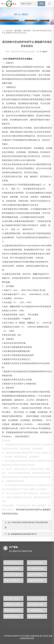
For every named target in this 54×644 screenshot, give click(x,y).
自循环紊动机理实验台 (38, 580)
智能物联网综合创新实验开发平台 (24, 534)
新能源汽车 (7, 67)
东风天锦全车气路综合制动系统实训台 (38, 616)
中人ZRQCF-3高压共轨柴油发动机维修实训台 (38, 604)
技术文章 (27, 31)
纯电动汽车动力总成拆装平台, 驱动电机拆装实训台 (14, 616)
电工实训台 (44, 636)
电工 (36, 140)
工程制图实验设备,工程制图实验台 (38, 610)
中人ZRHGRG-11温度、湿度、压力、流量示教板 (14, 563)
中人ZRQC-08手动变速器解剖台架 (14, 569)
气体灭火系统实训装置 (14, 580)
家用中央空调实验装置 (38, 575)
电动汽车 (12, 79)
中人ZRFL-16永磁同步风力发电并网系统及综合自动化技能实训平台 (14, 598)
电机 (24, 205)
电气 (22, 95)
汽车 (16, 59)
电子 (42, 116)
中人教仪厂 (44, 52)
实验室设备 (35, 636)
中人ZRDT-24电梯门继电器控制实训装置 (38, 563)
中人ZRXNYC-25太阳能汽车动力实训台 (38, 569)
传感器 (33, 412)
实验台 (29, 59)
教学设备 (18, 31)
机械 (35, 274)
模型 (30, 116)
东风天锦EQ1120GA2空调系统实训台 (14, 610)
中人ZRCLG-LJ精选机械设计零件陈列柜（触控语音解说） (38, 598)
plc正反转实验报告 (13, 575)
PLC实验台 (26, 636)
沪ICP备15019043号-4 (12, 636)
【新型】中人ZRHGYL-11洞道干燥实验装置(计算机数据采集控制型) (14, 604)
